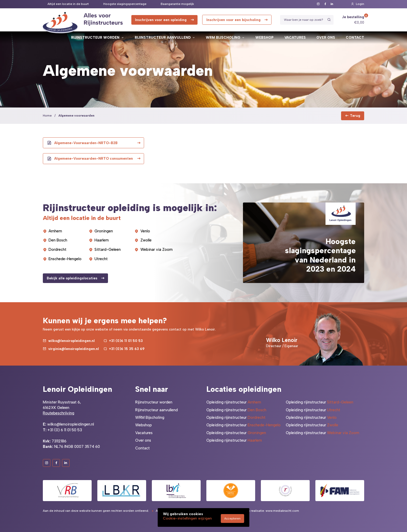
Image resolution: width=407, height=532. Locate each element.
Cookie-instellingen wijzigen (187, 518)
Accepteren (232, 518)
